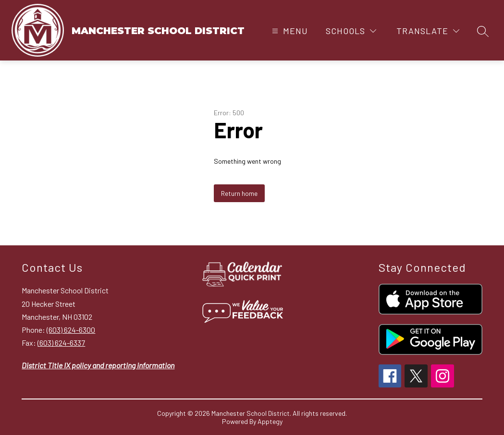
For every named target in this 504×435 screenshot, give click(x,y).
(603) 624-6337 (61, 343)
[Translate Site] (428, 31)
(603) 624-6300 (71, 330)
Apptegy (270, 421)
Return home (239, 193)
